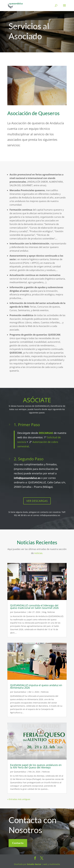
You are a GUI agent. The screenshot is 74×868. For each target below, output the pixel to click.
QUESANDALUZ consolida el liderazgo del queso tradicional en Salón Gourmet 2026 (34, 607)
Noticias (51, 612)
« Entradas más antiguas (19, 799)
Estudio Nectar (34, 864)
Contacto (18, 848)
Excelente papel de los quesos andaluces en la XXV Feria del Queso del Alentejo (36, 766)
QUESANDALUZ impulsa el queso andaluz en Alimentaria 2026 (36, 686)
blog (44, 612)
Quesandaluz (20, 612)
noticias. (39, 553)
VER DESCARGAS (37, 501)
